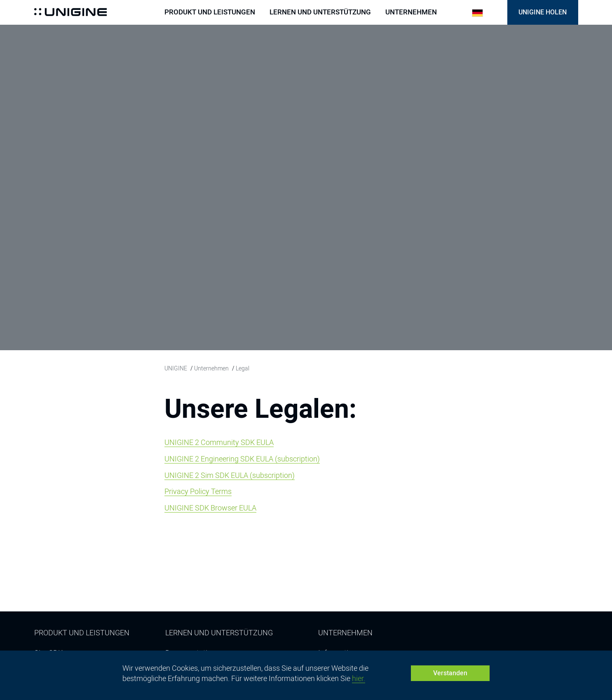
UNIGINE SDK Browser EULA (210, 508)
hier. (359, 678)
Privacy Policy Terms (198, 491)
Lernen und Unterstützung (320, 12)
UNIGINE (176, 368)
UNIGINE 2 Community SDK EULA (219, 442)
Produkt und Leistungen (210, 12)
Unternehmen (411, 12)
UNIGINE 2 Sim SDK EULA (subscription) (230, 475)
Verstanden (450, 673)
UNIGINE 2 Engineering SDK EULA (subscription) (242, 459)
